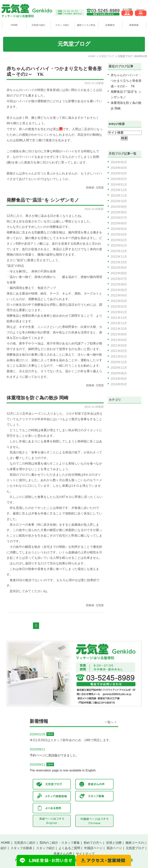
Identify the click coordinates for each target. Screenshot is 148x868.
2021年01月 (119, 357)
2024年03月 (119, 173)
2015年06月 (119, 379)
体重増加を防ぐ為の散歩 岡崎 (37, 398)
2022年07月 (119, 279)
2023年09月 (119, 207)
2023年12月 (119, 190)
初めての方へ (93, 843)
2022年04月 (119, 295)
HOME (14, 25)
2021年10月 (119, 329)
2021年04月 (119, 340)
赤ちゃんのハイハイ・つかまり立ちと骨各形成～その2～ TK (126, 81)
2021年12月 (119, 318)
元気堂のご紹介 (25, 843)
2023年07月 (119, 218)
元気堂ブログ (135, 848)
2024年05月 (119, 162)
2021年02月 (119, 351)
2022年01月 (119, 312)
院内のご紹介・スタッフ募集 (60, 843)
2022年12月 (119, 251)
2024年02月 (119, 179)
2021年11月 (119, 323)
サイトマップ (85, 854)
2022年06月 (119, 284)
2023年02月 (119, 240)
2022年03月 (119, 301)
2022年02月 (119, 307)
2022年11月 (119, 257)
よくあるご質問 (69, 848)
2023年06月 (119, 223)
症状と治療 (114, 843)
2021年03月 (119, 346)
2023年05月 (119, 229)
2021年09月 (119, 334)
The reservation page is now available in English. (63, 770)
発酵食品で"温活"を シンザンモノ (43, 200)
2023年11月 (119, 196)
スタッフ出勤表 (21, 848)
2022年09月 (119, 268)
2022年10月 (119, 262)
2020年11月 (119, 368)
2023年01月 (119, 245)
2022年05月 (119, 290)
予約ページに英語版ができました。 (54, 755)
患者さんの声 (63, 854)
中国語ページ (93, 848)
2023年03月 (119, 234)
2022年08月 (119, 273)
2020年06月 (119, 373)
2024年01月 (119, 185)
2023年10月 (119, 201)
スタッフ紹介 (45, 848)
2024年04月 (119, 168)
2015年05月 (119, 384)
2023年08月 (119, 212)
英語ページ (114, 848)
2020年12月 (119, 362)
